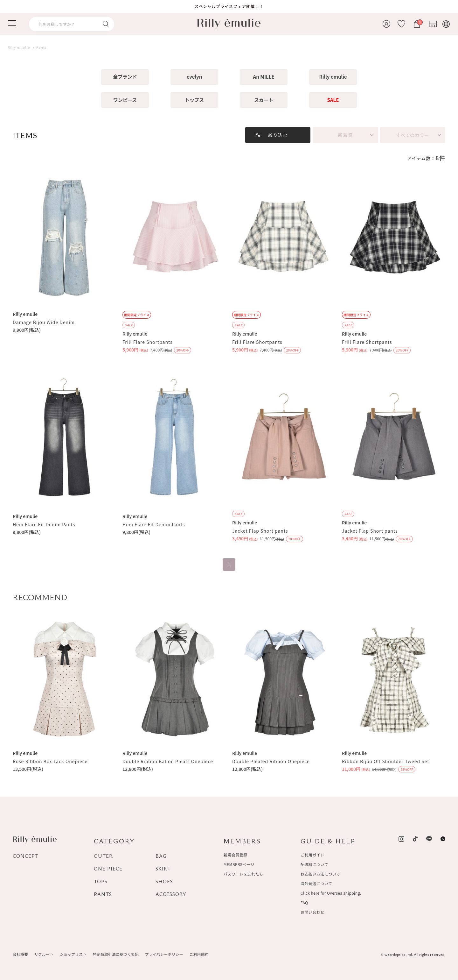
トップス (194, 100)
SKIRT (163, 869)
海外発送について (316, 883)
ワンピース (125, 100)
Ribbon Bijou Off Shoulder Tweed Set (385, 761)
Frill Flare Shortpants (148, 342)
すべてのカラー (413, 135)
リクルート (44, 954)
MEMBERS (242, 841)
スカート (264, 100)
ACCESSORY (171, 894)
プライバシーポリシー (164, 954)
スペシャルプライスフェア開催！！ (229, 6)
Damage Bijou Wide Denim (44, 322)
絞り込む (278, 135)
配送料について (314, 864)
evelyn (194, 77)
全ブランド (125, 77)
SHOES (164, 881)
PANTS (103, 894)
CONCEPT (26, 856)
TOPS (101, 881)
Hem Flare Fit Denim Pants (44, 524)
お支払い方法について (320, 874)
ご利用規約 (199, 954)
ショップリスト (73, 954)
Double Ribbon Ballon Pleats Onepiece (168, 761)
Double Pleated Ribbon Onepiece (271, 761)
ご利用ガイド (312, 855)
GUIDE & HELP (328, 841)
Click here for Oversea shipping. (331, 893)
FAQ (304, 902)
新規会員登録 (236, 855)
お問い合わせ (312, 912)
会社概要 (20, 954)
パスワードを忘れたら (243, 874)
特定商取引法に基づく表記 (116, 954)
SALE (333, 100)
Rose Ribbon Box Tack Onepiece (50, 761)
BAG (161, 856)
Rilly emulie (333, 77)
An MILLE (264, 77)
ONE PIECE (108, 869)
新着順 (345, 135)
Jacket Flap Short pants (260, 531)
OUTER (103, 856)
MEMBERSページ (239, 864)
